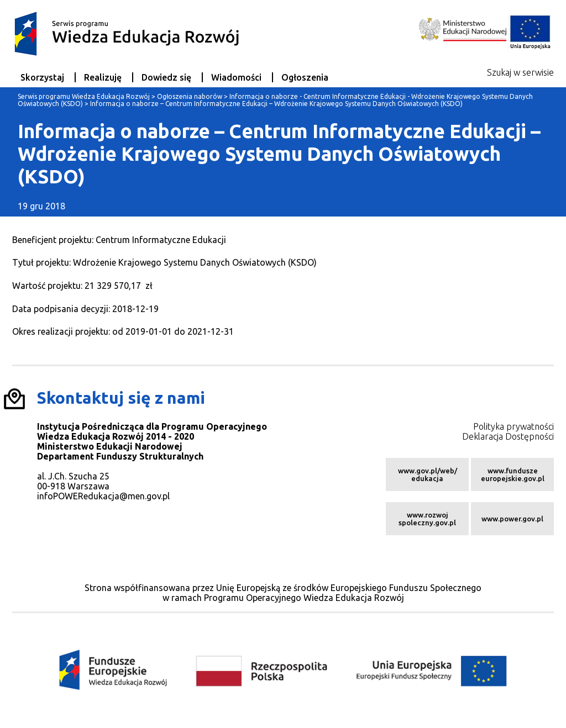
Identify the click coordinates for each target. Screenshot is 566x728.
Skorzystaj (42, 77)
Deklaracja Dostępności (508, 436)
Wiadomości (236, 77)
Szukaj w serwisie (520, 72)
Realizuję (103, 77)
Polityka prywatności (513, 426)
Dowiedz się (166, 77)
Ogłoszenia (305, 77)
